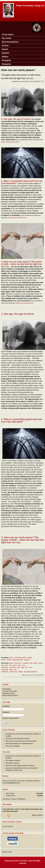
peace (11, 670)
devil (31, 663)
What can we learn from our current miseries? (21, 741)
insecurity (13, 667)
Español (5, 53)
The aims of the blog (10, 691)
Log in (31, 675)
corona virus (18, 663)
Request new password (10, 718)
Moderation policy (9, 693)
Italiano (5, 57)
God (11, 665)
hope (19, 665)
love (27, 667)
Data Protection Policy (10, 695)
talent (11, 658)
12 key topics (8, 34)
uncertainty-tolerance (30, 672)
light (23, 667)
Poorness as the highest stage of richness (20, 766)
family (35, 663)
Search (5, 49)
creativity (26, 663)
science (9, 660)
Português (6, 60)
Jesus (19, 667)
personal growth (18, 660)
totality (20, 672)
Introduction (7, 689)
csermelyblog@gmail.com (11, 783)
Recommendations (10, 42)
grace (15, 665)
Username (6, 706)
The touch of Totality (13, 746)
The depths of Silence (13, 761)
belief (11, 663)
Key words (7, 38)
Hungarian (6, 64)
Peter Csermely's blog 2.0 (30, 6)
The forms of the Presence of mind (17, 739)
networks (27, 660)
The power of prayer (12, 763)
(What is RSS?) (37, 815)
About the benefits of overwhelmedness (19, 744)
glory (7, 665)
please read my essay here (10, 142)
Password (6, 712)
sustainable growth (20, 658)
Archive (5, 46)
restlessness (13, 672)
